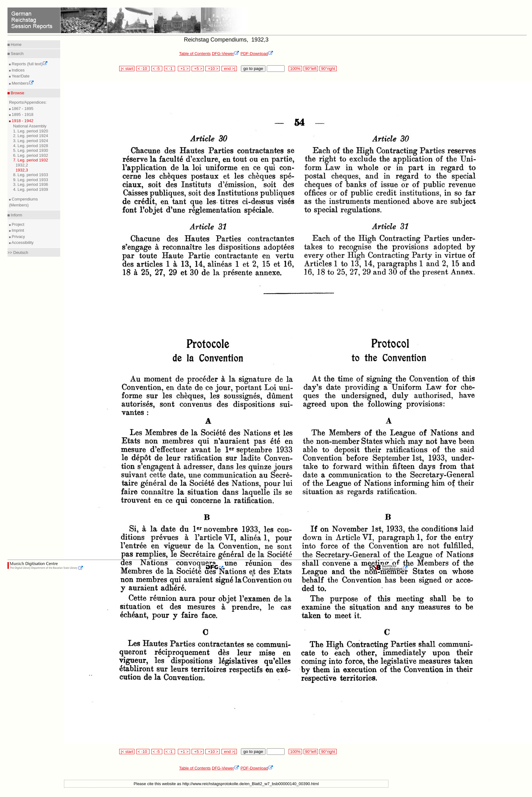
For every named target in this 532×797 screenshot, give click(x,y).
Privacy (18, 237)
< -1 (170, 69)
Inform (16, 215)
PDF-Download (257, 54)
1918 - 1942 (22, 121)
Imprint (17, 230)
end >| (229, 69)
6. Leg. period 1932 (31, 155)
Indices (18, 70)
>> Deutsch (18, 252)
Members (22, 83)
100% (295, 69)
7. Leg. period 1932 (31, 160)
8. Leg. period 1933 (31, 175)
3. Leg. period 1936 (31, 184)
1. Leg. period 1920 (31, 131)
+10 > (212, 69)
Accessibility (22, 243)
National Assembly (30, 126)
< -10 (143, 69)
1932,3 (22, 170)
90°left (311, 69)
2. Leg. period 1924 (31, 136)
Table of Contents (195, 54)
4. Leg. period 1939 (31, 189)
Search (17, 54)
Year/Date (20, 76)
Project (17, 224)
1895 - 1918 (22, 114)
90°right (328, 69)
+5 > (198, 69)
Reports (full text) (29, 64)
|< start (127, 69)
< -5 (157, 69)
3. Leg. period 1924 (31, 141)
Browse (17, 93)
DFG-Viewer (226, 54)
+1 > (184, 69)
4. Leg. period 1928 (31, 146)
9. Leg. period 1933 (31, 180)
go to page (253, 69)
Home (16, 45)
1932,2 (22, 165)
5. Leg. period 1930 (31, 150)
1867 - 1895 (22, 109)
